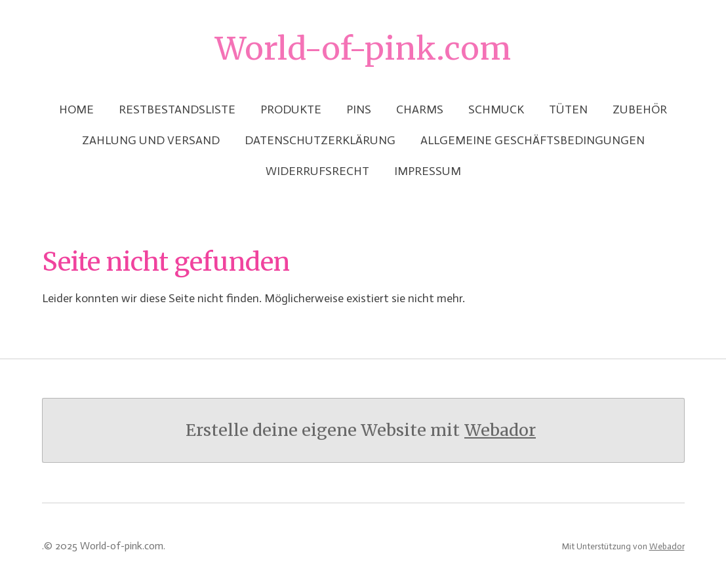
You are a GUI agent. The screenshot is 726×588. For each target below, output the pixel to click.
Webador (500, 430)
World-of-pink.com (363, 49)
